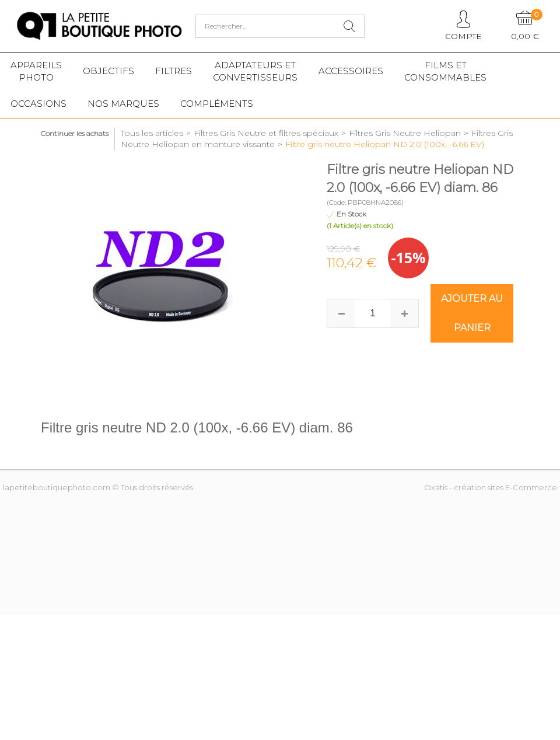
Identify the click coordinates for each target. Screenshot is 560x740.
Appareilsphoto (36, 71)
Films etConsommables (445, 71)
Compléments (217, 104)
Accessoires (351, 71)
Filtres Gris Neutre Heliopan (405, 133)
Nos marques (123, 104)
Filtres (174, 71)
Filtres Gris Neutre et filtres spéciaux (266, 133)
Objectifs (108, 71)
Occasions (38, 104)
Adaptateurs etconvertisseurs (255, 71)
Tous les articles (152, 133)
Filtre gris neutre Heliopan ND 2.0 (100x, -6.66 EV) (385, 144)
